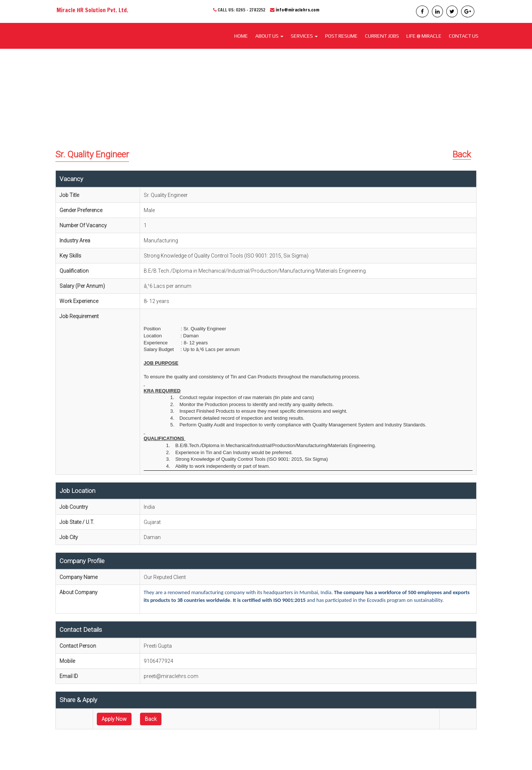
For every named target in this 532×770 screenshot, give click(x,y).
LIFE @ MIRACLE (424, 36)
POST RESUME (341, 36)
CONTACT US (464, 36)
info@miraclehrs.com (297, 10)
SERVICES (304, 36)
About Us (269, 36)
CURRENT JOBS (382, 36)
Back (462, 155)
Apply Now (114, 719)
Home (241, 36)
